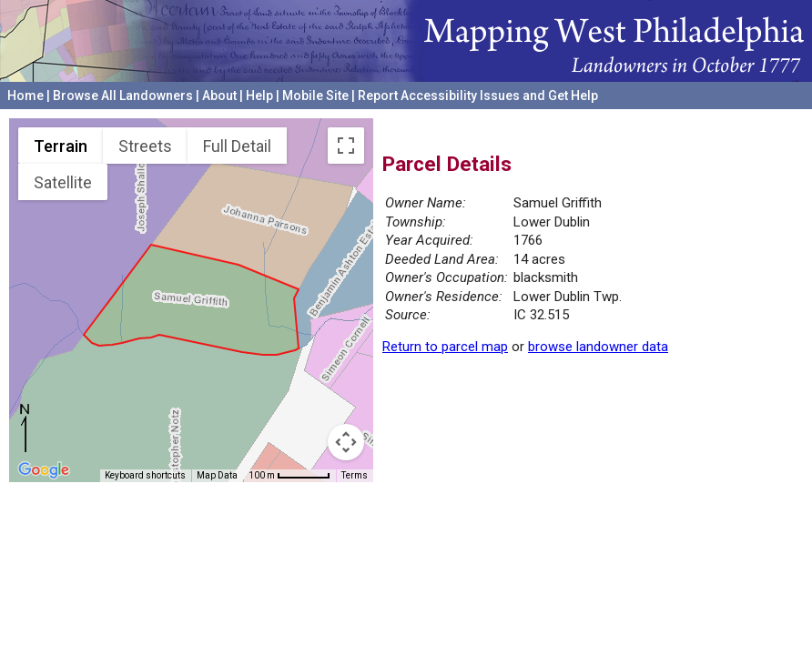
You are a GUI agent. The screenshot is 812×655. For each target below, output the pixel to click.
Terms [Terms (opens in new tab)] (355, 475)
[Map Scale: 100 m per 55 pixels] (289, 476)
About (219, 96)
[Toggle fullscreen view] (346, 146)
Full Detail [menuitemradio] (237, 146)
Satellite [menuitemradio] (63, 182)
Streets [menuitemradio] (145, 146)
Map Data (217, 475)
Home (25, 96)
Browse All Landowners (123, 96)
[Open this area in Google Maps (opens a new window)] (44, 470)
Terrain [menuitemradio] (61, 146)
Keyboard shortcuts (145, 475)
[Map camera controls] (346, 442)
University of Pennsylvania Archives (699, 117)
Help (259, 96)
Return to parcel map (445, 347)
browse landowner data (598, 347)
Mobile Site (315, 96)
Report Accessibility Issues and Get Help (478, 96)
